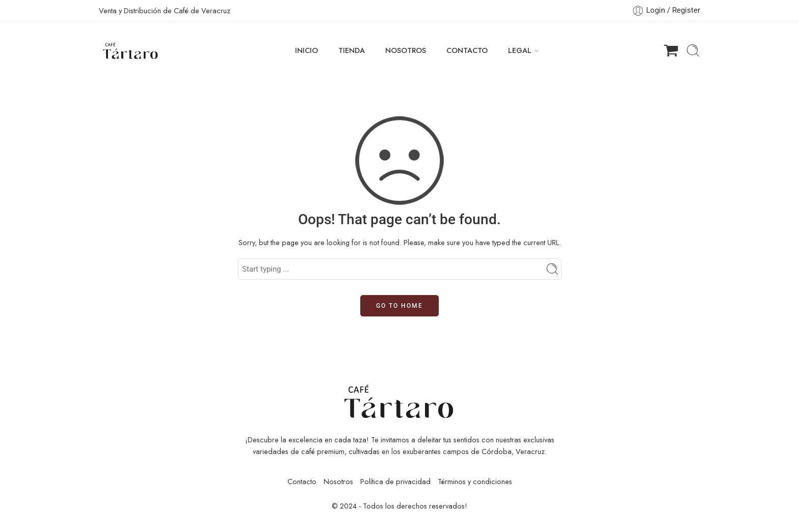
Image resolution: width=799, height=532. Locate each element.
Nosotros (338, 481)
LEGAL (520, 50)
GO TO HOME (400, 306)
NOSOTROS (406, 50)
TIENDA (352, 50)
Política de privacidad (395, 481)
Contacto (302, 481)
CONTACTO (467, 50)
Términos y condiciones (475, 481)
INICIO (307, 50)
